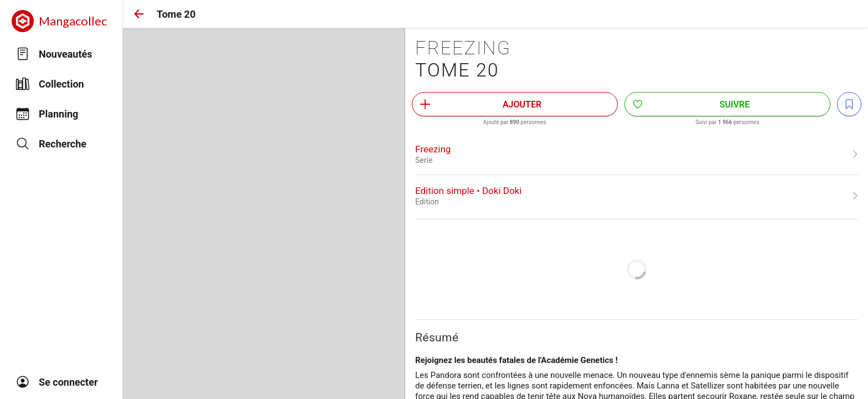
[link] (637, 154)
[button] (139, 14)
